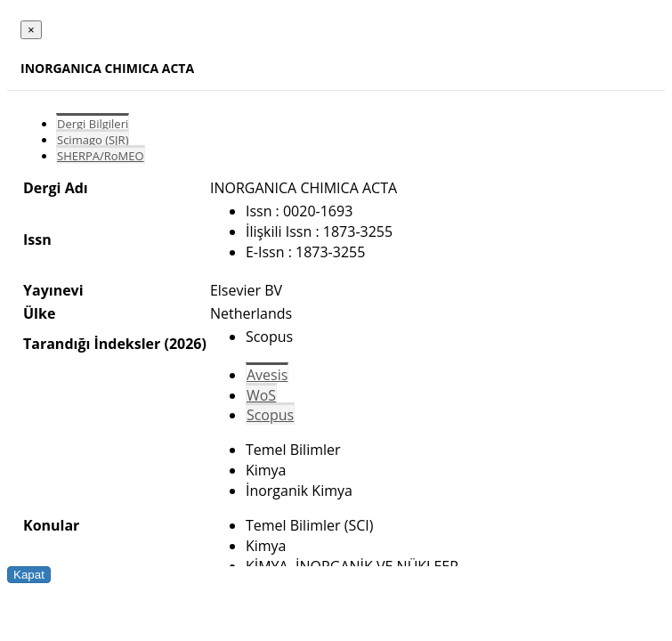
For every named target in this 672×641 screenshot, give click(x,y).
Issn (37, 239)
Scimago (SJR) (93, 140)
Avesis (267, 375)
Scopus (270, 415)
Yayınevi (53, 290)
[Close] (31, 30)
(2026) (185, 344)
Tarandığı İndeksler (92, 344)
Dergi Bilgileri (93, 124)
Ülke (39, 313)
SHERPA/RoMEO (101, 156)
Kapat (29, 575)
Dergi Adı (56, 188)
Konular (51, 525)
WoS (261, 395)
